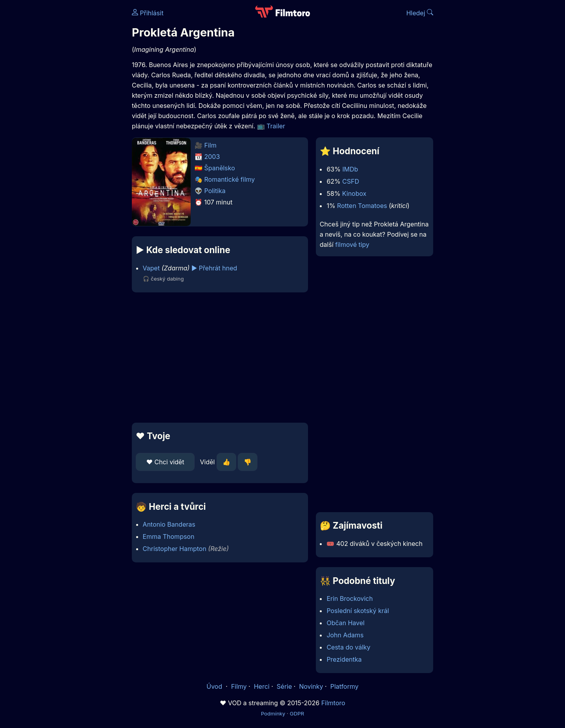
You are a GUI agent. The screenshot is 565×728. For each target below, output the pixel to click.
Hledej (420, 13)
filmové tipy (352, 244)
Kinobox (354, 193)
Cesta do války (348, 647)
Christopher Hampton (175, 549)
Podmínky (273, 713)
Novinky (311, 686)
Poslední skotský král (358, 611)
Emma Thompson (169, 536)
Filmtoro (333, 703)
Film (211, 145)
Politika (215, 191)
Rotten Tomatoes (362, 206)
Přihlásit (148, 13)
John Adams (345, 635)
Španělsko (220, 168)
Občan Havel (345, 623)
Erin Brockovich (350, 598)
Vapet (151, 268)
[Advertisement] (75, 121)
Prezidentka (344, 659)
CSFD (351, 181)
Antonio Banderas (169, 524)
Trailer (276, 126)
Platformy (344, 686)
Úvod (215, 686)
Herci (262, 686)
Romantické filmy (230, 179)
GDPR (297, 713)
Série (284, 686)
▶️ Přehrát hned (214, 268)
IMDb (350, 169)
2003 (212, 157)
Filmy (239, 686)
